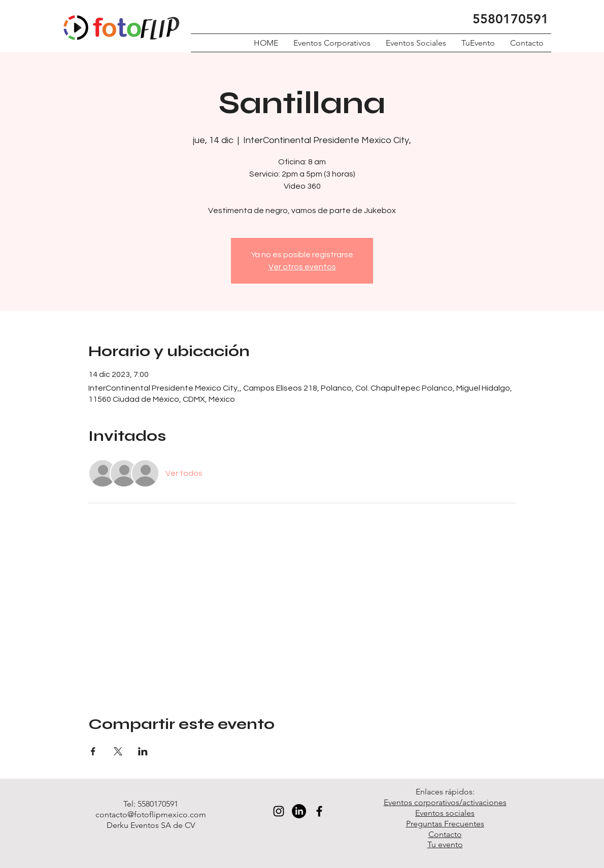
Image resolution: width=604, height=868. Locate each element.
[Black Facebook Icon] (319, 811)
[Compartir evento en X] (118, 751)
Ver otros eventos (302, 267)
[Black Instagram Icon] (279, 811)
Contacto (445, 834)
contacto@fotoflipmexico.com (151, 814)
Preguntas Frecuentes (445, 824)
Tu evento (445, 844)
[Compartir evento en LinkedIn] (143, 751)
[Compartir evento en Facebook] (93, 751)
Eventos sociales (445, 813)
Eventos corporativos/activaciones (445, 802)
